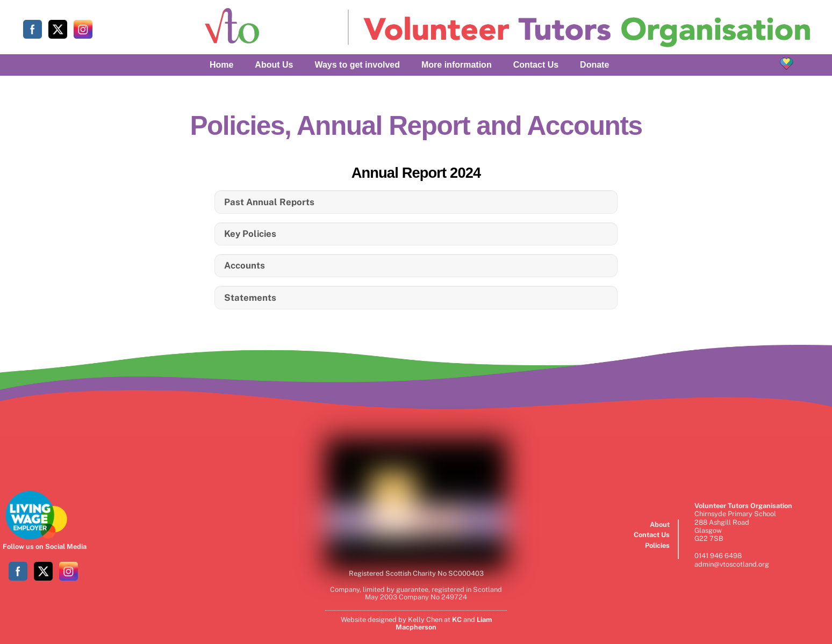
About (660, 524)
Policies (657, 545)
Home (221, 65)
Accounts (245, 265)
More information (457, 65)
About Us (274, 65)
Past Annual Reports (269, 202)
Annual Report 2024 (416, 173)
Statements (250, 298)
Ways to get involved (357, 65)
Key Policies (250, 234)
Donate (594, 65)
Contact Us (536, 65)
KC (457, 620)
